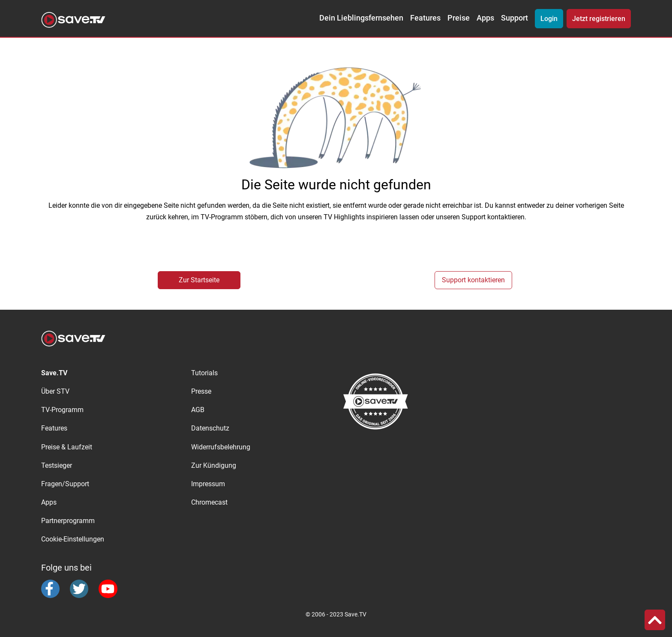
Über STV (55, 391)
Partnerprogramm (68, 521)
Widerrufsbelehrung (221, 447)
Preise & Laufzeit (67, 447)
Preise (459, 18)
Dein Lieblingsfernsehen (361, 18)
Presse (201, 391)
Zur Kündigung (214, 465)
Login (549, 19)
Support (514, 18)
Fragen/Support (65, 484)
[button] (655, 620)
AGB (198, 410)
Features (425, 18)
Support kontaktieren (473, 280)
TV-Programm (62, 410)
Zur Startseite (199, 280)
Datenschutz (210, 428)
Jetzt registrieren (599, 19)
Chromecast (209, 502)
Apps (485, 18)
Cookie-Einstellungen (73, 539)
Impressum (208, 484)
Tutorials (204, 373)
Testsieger (57, 465)
